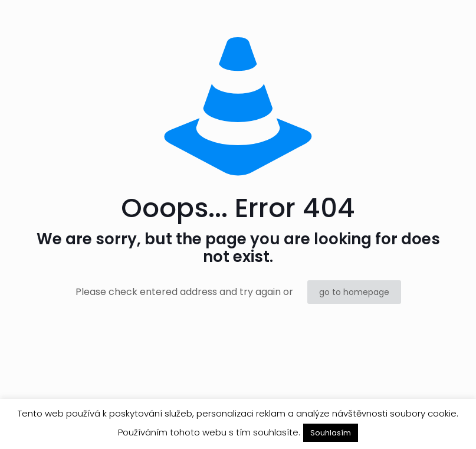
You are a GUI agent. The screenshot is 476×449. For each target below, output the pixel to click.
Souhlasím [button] (331, 433)
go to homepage (354, 292)
